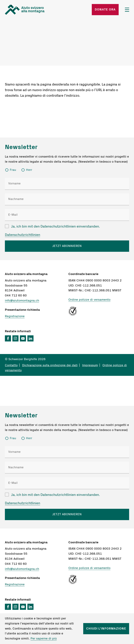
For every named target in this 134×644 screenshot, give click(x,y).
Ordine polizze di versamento (89, 300)
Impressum (90, 365)
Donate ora (105, 10)
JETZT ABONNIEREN (67, 246)
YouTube (23, 338)
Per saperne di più (44, 639)
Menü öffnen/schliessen (127, 10)
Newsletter (21, 147)
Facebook (8, 338)
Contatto (11, 365)
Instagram (15, 338)
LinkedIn (30, 338)
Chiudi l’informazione (106, 629)
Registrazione (15, 316)
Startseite (25, 10)
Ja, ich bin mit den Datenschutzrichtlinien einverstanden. (55, 226)
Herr (29, 170)
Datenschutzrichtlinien (23, 235)
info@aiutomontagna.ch (22, 301)
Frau (13, 170)
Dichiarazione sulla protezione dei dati (50, 365)
